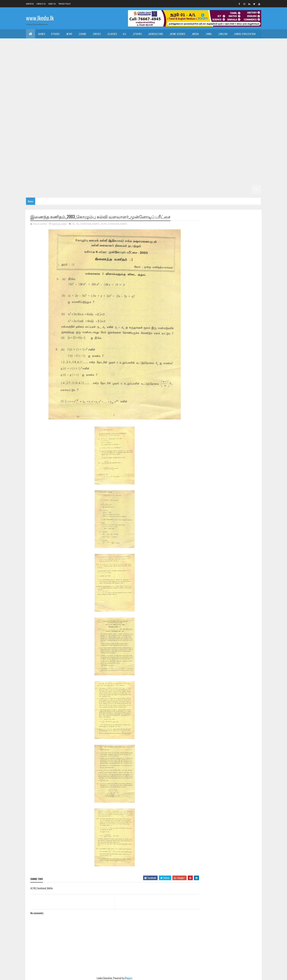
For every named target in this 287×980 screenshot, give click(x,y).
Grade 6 (69, 153)
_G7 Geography (75, 143)
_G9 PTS (200, 116)
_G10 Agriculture (231, 79)
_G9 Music (165, 116)
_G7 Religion (217, 143)
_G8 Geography (191, 125)
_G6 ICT (248, 153)
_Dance (142, 43)
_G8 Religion (104, 134)
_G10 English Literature (43, 98)
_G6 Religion (104, 162)
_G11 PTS (70, 79)
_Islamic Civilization (41, 43)
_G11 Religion (88, 79)
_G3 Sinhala (92, 180)
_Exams (82, 34)
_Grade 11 (44, 61)
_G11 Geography (151, 70)
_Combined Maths (243, 52)
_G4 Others (249, 171)
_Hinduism (64, 43)
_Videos (96, 34)
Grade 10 (193, 79)
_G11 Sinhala (128, 79)
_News (69, 34)
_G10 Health (136, 98)
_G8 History (231, 125)
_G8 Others (70, 134)
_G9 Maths (147, 116)
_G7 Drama (35, 143)
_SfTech (158, 52)
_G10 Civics (67, 89)
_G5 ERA (70, 171)
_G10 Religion (72, 107)
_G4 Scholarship (39, 180)
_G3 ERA (162, 180)
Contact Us (41, 4)
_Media (195, 34)
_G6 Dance (134, 153)
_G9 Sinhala (36, 125)
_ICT (63, 52)
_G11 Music (53, 79)
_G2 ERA (70, 189)
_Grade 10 (210, 79)
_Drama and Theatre (164, 43)
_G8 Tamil (161, 134)
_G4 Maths (216, 171)
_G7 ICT (132, 143)
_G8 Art (100, 125)
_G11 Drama (35, 70)
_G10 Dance (85, 89)
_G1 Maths (189, 189)
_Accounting (98, 52)
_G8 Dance (134, 125)
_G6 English (170, 153)
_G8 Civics (116, 125)
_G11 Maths (35, 79)
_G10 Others (36, 107)
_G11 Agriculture (65, 61)
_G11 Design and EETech (208, 61)
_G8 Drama (151, 125)
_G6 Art (100, 153)
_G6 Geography (191, 153)
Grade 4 (129, 171)
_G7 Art (208, 134)
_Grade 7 (192, 134)
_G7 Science (237, 143)
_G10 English (220, 89)
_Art (116, 43)
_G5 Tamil (241, 162)
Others (55, 34)
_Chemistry (204, 52)
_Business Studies (122, 52)
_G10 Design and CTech (111, 89)
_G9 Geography (75, 116)
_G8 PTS (87, 134)
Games (42, 34)
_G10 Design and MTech (175, 89)
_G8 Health (212, 125)
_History (102, 43)
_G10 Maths (217, 98)
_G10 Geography (114, 98)
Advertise (30, 4)
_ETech (172, 52)
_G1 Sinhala (136, 189)
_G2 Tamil (247, 180)
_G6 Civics (116, 153)
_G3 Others (179, 180)
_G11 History (192, 70)
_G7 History (115, 143)
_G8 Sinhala (143, 134)
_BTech (143, 52)
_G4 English (198, 171)
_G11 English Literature (81, 70)
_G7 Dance (241, 134)
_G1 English (171, 189)
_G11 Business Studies (109, 61)
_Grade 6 (85, 153)
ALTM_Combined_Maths (114, 224)
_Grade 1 (119, 189)
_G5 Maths (54, 171)
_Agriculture (155, 34)
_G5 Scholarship (109, 171)
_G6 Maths (35, 162)
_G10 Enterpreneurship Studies (80, 98)
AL (74, 224)
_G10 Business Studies (42, 89)
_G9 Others (183, 116)
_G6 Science (124, 162)
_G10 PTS (54, 107)
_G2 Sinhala (229, 180)
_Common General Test (42, 52)
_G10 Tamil (132, 107)
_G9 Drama (35, 116)
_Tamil (208, 34)
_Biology (187, 52)
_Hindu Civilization (245, 34)
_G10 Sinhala (113, 107)
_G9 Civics (225, 107)
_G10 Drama (201, 89)
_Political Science (205, 43)
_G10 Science (93, 107)
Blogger (127, 978)
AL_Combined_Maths (88, 224)
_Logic (185, 43)
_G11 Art (85, 61)
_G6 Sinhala (143, 162)
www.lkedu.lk (40, 18)
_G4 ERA (232, 171)
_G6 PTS (87, 162)
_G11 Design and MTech (240, 61)
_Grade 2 (211, 180)
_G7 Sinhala (36, 153)
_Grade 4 (144, 171)
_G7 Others (183, 143)
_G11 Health (173, 70)
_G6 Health (212, 153)
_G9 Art (209, 107)
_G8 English (170, 125)
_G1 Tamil (153, 189)
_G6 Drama (151, 153)
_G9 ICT (132, 116)
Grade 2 (196, 180)
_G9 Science (237, 116)
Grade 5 (177, 162)
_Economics (78, 52)
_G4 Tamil (180, 171)
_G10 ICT (200, 98)
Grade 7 (177, 134)
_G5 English (36, 171)
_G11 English (54, 70)
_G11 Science (108, 79)
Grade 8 (69, 125)
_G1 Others (221, 189)
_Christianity (84, 43)
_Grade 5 (192, 162)
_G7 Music (165, 143)
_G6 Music (52, 162)
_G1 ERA (205, 189)
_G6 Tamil (161, 162)
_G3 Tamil (110, 180)
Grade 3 (59, 180)
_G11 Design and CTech (176, 61)
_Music (128, 43)
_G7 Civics (224, 134)
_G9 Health (96, 116)
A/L (125, 34)
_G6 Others (70, 162)
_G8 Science (124, 134)
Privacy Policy (65, 4)
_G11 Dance (151, 61)
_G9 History (115, 116)
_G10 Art (252, 79)
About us (52, 4)
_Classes (112, 34)
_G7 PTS (200, 143)
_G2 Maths (54, 189)
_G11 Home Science (216, 70)
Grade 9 (179, 107)
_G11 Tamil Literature (170, 79)
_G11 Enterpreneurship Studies (118, 70)
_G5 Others (87, 171)
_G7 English (53, 143)
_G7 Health (96, 143)
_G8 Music (52, 134)
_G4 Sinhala (162, 171)
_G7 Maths (147, 143)
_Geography (229, 43)
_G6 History (231, 153)
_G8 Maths (35, 134)
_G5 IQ (207, 162)
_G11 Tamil (146, 79)
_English (223, 34)
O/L (31, 61)
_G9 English (53, 116)
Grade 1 (103, 189)
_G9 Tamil (54, 125)
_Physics (222, 52)
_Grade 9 (194, 107)
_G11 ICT (236, 70)
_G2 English (36, 189)
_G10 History (155, 98)
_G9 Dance (243, 107)
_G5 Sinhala (223, 162)
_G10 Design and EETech (143, 89)
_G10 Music (236, 98)
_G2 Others (87, 189)
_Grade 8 (85, 125)
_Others (137, 34)
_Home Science (177, 34)
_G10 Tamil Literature (156, 107)
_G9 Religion (217, 116)
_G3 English (128, 180)
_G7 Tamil (54, 153)
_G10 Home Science (179, 98)
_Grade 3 (74, 180)
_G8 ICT (248, 125)
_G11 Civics (133, 61)
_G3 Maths (146, 180)
